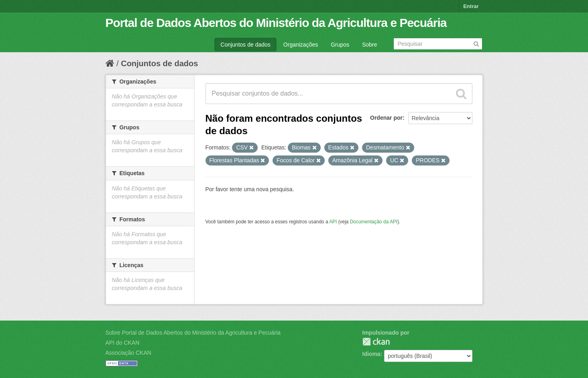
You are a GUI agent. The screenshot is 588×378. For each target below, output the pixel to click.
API (333, 222)
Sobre (369, 45)
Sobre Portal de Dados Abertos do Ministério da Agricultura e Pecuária (193, 333)
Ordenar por (386, 118)
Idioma (371, 354)
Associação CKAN (128, 353)
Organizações (301, 45)
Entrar (471, 6)
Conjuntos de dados (245, 45)
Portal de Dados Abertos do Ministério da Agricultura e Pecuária (276, 23)
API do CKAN (123, 343)
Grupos (340, 45)
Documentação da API (374, 222)
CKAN (376, 342)
